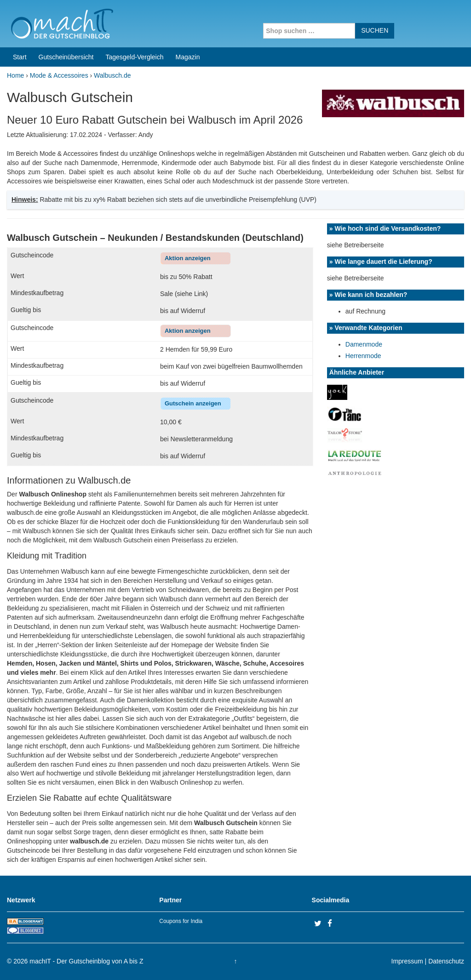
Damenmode (364, 344)
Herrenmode (363, 356)
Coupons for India (181, 921)
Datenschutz (446, 961)
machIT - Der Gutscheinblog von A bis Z (86, 961)
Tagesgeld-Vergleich (134, 57)
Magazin (188, 57)
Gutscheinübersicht (66, 57)
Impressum (407, 961)
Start (20, 57)
